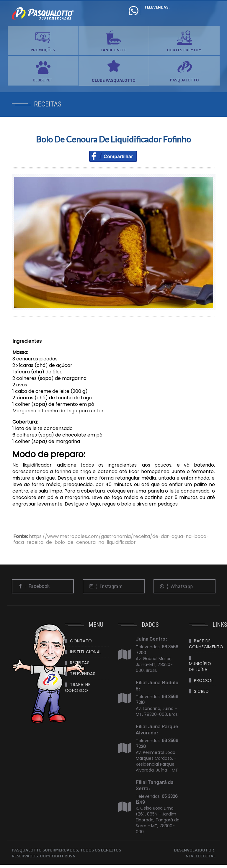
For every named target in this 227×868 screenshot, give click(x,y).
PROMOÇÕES (43, 50)
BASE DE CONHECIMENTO (202, 644)
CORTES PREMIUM (184, 50)
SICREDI (202, 691)
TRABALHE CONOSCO (78, 687)
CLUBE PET (43, 80)
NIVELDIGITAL (201, 856)
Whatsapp (175, 586)
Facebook (33, 586)
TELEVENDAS (83, 674)
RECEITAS (80, 663)
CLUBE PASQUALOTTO (114, 80)
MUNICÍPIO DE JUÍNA (200, 667)
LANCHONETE (113, 50)
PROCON (203, 680)
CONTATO (81, 641)
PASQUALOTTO (184, 80)
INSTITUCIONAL (86, 652)
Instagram (104, 586)
